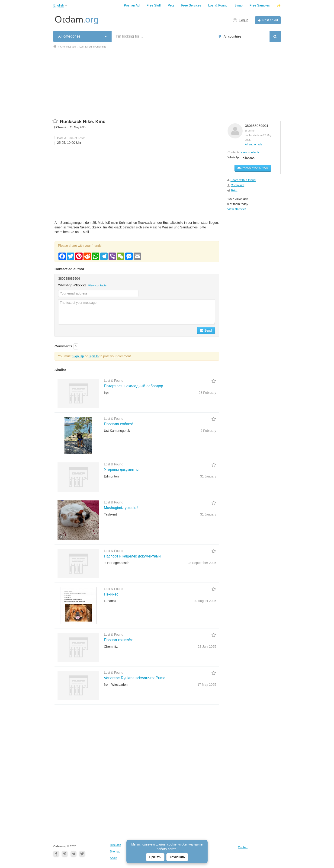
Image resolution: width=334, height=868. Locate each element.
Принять (155, 857)
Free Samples (260, 5)
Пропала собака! (118, 424)
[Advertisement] (167, 86)
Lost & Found (218, 5)
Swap (239, 5)
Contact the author (253, 168)
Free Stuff (154, 5)
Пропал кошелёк (118, 640)
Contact (243, 847)
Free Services (191, 5)
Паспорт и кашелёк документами (132, 556)
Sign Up (78, 356)
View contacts (97, 285)
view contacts (250, 152)
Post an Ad (132, 5)
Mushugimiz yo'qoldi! (121, 508)
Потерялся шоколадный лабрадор (133, 386)
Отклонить (177, 857)
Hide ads (115, 845)
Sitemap (115, 852)
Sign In (94, 356)
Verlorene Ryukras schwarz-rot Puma (135, 678)
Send (206, 330)
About (114, 858)
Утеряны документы (121, 470)
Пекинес (111, 594)
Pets (171, 5)
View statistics (237, 209)
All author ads (253, 144)
